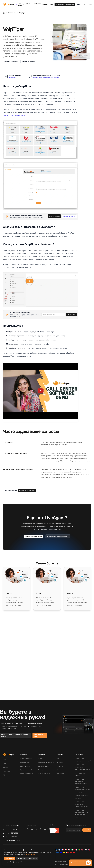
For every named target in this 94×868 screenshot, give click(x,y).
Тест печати (60, 774)
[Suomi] (59, 850)
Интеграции (12, 13)
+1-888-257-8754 (12, 833)
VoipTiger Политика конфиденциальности (46, 77)
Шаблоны (59, 770)
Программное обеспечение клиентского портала (82, 804)
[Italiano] (72, 850)
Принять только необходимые (27, 859)
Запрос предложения (27, 774)
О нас (40, 759)
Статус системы (25, 766)
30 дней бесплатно (69, 216)
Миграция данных (25, 762)
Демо (79, 4)
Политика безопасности (59, 862)
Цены (5, 763)
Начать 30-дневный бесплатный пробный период (15, 735)
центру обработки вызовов (14, 115)
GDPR (56, 864)
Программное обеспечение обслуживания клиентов (83, 767)
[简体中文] (74, 852)
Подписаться (71, 314)
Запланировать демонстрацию (58, 536)
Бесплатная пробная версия (65, 4)
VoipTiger (22, 13)
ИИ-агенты (20, 4)
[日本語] (76, 850)
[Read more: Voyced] (77, 589)
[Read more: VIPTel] (47, 589)
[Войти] (85, 4)
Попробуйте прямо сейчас (33, 536)
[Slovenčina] (58, 852)
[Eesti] (56, 850)
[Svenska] (64, 852)
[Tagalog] (67, 852)
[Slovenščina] (61, 852)
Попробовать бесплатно (27, 490)
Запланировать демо (39, 735)
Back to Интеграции (11, 490)
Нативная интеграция (11, 61)
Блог (58, 759)
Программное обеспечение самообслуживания (81, 781)
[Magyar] (69, 850)
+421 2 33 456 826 (12, 829)
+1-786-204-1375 (11, 837)
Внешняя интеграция (30, 61)
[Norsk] (89, 850)
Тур (4, 775)
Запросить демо (54, 216)
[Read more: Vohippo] (17, 589)
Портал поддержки (26, 759)
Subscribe (87, 830)
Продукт (29, 3)
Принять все (10, 859)
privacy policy (30, 854)
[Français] (63, 850)
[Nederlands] (86, 850)
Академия (60, 766)
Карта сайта (64, 864)
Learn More (12, 77)
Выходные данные (44, 774)
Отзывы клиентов (44, 766)
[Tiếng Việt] (71, 852)
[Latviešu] (82, 850)
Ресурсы (38, 3)
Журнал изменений (26, 770)
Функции (6, 767)
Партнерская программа (46, 770)
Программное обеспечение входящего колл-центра (83, 790)
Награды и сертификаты (46, 762)
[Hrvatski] (66, 850)
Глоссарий (60, 762)
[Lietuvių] (79, 850)
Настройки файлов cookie (14, 862)
